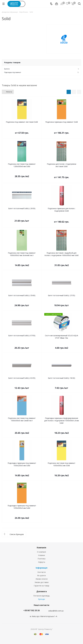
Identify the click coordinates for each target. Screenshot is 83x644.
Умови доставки (42, 582)
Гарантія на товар (41, 586)
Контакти (42, 572)
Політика (41, 559)
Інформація (42, 568)
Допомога (42, 591)
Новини (41, 555)
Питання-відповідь (42, 596)
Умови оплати (42, 579)
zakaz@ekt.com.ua (56, 611)
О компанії (41, 552)
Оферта (42, 562)
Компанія (41, 548)
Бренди (41, 599)
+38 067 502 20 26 (31, 610)
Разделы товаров (12, 62)
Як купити (41, 575)
